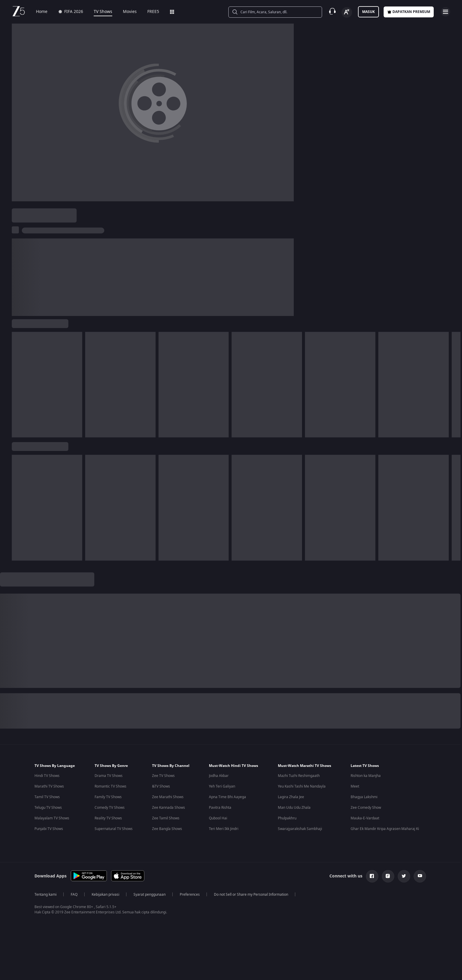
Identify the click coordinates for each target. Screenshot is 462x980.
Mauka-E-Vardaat (365, 818)
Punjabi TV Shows (49, 829)
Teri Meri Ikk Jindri (224, 829)
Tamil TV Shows (47, 797)
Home (42, 12)
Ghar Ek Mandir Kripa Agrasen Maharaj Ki (385, 829)
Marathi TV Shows (49, 786)
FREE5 (153, 12)
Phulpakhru (287, 818)
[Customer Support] (332, 12)
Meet (355, 786)
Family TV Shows (108, 797)
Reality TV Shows (108, 818)
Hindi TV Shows (47, 776)
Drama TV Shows (109, 776)
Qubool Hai (218, 818)
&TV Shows (161, 786)
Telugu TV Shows (48, 808)
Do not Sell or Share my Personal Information (251, 895)
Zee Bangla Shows (167, 829)
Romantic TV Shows (110, 786)
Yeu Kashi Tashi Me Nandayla (302, 786)
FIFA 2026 (71, 12)
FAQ (74, 895)
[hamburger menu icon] (445, 12)
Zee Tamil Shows (166, 818)
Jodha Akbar (219, 776)
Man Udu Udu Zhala (294, 808)
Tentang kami (46, 895)
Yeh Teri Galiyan (222, 786)
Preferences (190, 895)
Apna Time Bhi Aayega (227, 797)
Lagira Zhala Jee (291, 797)
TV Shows (103, 12)
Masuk (368, 12)
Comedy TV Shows (110, 808)
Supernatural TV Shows (114, 829)
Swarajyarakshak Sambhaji (300, 829)
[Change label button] (347, 12)
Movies (130, 12)
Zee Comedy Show (366, 808)
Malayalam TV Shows (52, 818)
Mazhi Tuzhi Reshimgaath (299, 776)
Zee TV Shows (163, 776)
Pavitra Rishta (220, 808)
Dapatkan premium (409, 12)
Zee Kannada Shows (169, 808)
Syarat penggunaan (150, 895)
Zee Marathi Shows (168, 797)
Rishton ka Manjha (366, 776)
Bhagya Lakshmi (364, 797)
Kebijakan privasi (105, 895)
